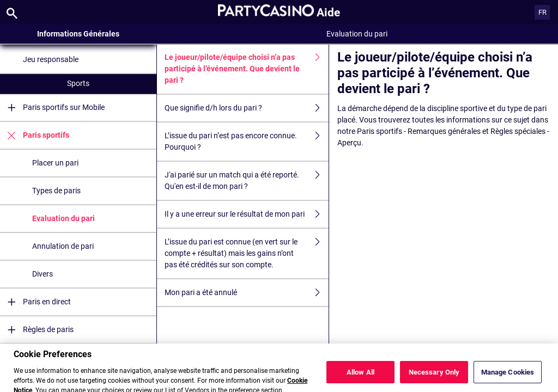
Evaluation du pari (63, 218)
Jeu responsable (51, 59)
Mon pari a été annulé (247, 293)
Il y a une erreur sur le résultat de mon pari (247, 214)
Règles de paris (37, 330)
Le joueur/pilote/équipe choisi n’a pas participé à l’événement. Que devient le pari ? (247, 69)
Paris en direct (35, 302)
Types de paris (56, 191)
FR (542, 12)
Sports (78, 83)
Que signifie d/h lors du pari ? (247, 108)
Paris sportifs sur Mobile (52, 108)
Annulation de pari (63, 246)
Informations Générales (78, 34)
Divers (43, 274)
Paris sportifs (35, 135)
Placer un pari (55, 163)
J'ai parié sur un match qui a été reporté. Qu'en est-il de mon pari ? (247, 181)
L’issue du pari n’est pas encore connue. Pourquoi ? (247, 142)
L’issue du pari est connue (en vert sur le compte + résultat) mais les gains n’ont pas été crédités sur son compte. (247, 253)
